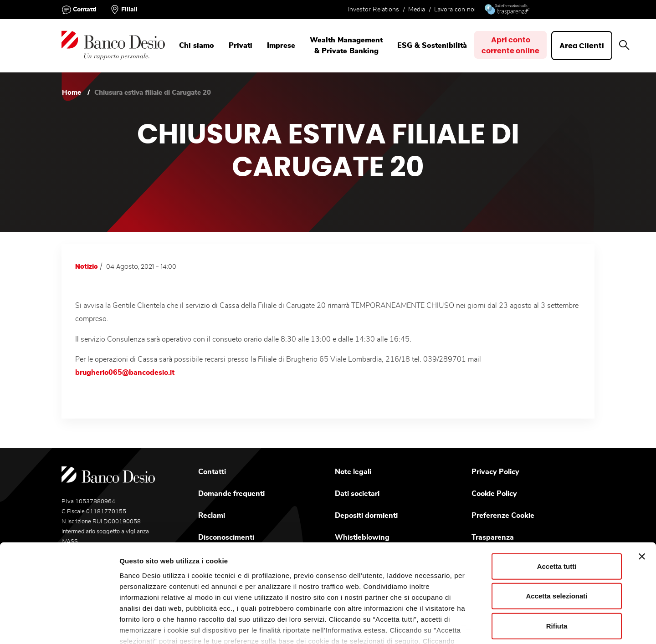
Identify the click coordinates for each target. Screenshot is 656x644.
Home (72, 93)
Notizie (87, 267)
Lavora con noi (455, 10)
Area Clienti (584, 46)
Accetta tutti (557, 505)
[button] (626, 46)
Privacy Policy (495, 472)
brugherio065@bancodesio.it (125, 373)
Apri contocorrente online (511, 46)
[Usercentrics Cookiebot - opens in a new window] (59, 626)
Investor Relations (374, 10)
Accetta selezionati (556, 534)
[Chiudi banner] (642, 495)
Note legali (353, 472)
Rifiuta (557, 565)
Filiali (129, 10)
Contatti (85, 10)
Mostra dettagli (465, 626)
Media (417, 10)
